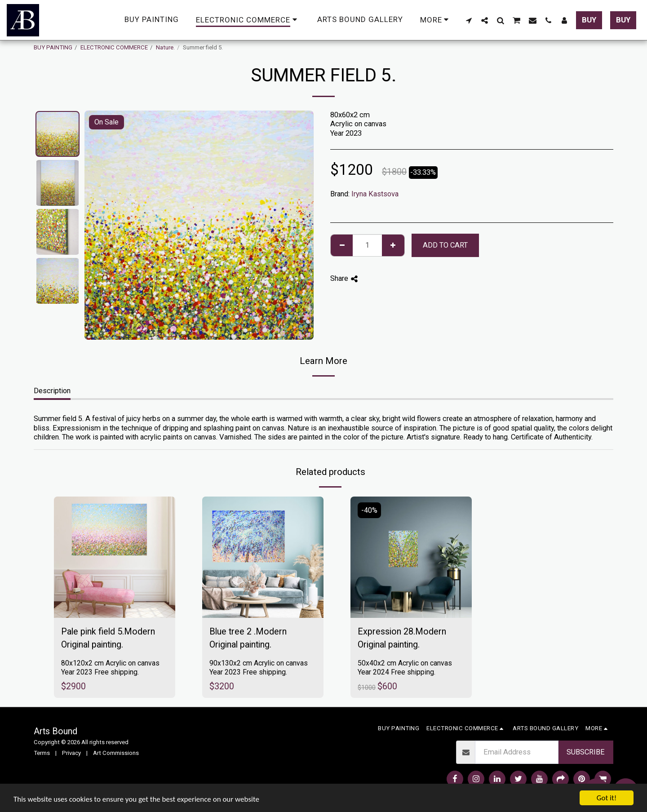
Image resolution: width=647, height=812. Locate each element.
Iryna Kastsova (375, 194)
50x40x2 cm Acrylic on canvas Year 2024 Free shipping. (405, 668)
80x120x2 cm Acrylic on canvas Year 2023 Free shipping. (110, 668)
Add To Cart (445, 245)
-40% (369, 510)
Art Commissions (116, 753)
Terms (42, 753)
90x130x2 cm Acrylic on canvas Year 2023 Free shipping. (259, 668)
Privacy (71, 753)
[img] (115, 557)
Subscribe (586, 752)
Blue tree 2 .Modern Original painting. (248, 638)
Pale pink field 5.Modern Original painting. (108, 638)
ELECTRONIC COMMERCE (114, 47)
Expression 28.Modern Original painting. (402, 638)
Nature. (165, 47)
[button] (469, 20)
